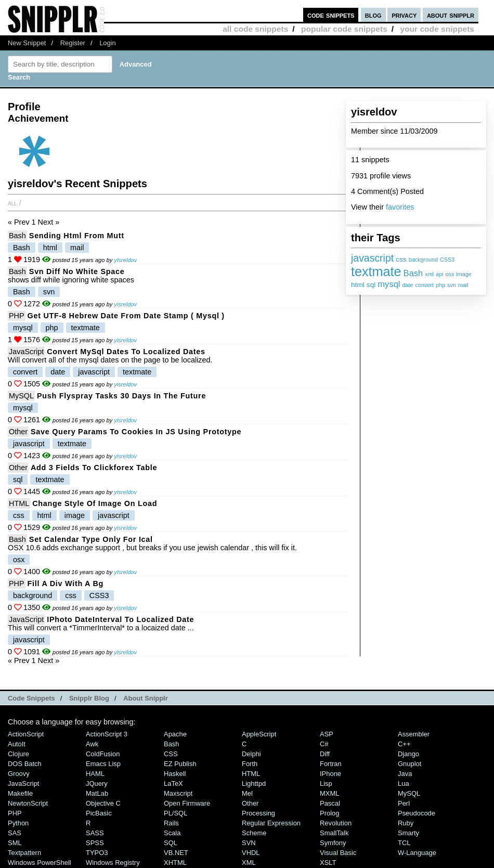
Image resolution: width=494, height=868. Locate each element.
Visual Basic (338, 853)
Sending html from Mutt (77, 236)
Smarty (408, 833)
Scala (172, 833)
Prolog (329, 813)
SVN (249, 843)
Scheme (254, 833)
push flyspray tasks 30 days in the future (121, 396)
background (423, 260)
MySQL (21, 396)
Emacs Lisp (103, 764)
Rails (171, 823)
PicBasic (99, 813)
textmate (376, 271)
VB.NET (176, 853)
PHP (17, 316)
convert (425, 285)
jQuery (97, 783)
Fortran (331, 764)
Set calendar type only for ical (91, 539)
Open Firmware (187, 803)
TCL (404, 843)
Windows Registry (113, 863)
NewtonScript (28, 803)
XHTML (175, 863)
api (439, 274)
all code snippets (255, 29)
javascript (372, 258)
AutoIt (17, 744)
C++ (404, 744)
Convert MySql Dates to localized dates (126, 352)
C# (324, 744)
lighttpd (254, 783)
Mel (247, 793)
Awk (92, 744)
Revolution (336, 823)
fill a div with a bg (66, 584)
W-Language (417, 853)
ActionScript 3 (107, 734)
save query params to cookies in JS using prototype (136, 432)
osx (450, 274)
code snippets (331, 15)
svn (452, 285)
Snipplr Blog (89, 698)
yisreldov (125, 260)
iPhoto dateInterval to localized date (120, 619)
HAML (95, 774)
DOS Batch (25, 764)
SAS (15, 833)
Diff (325, 754)
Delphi (251, 754)
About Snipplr (146, 698)
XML (249, 863)
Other (18, 432)
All (12, 203)
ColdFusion (103, 754)
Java (405, 774)
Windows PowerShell (40, 863)
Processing (258, 813)
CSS (171, 754)
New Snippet (27, 43)
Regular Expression (271, 823)
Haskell (175, 774)
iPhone (330, 774)
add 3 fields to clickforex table (94, 468)
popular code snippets (344, 29)
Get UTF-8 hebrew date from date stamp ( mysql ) (126, 316)
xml (429, 274)
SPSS (95, 843)
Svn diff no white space (77, 271)
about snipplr (451, 15)
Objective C (103, 803)
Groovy (19, 774)
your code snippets (437, 29)
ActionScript (26, 734)
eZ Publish (180, 764)
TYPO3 (97, 853)
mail (463, 285)
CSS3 (447, 260)
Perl (404, 803)
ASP (327, 734)
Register (73, 43)
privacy (404, 15)
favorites (400, 207)
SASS (95, 833)
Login (108, 43)
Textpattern (24, 853)
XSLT (328, 863)
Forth (250, 764)
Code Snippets (31, 698)
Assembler (414, 734)
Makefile (20, 793)
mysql (389, 284)
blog (373, 15)
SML (15, 843)
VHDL (251, 853)
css (401, 259)
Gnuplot (409, 764)
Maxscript (178, 793)
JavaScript (26, 352)
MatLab (97, 793)
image (464, 274)
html (358, 285)
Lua (404, 783)
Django (408, 754)
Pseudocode (417, 813)
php (440, 285)
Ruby (406, 823)
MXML (329, 793)
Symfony (333, 843)
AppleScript (259, 734)
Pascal (330, 803)
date (408, 285)
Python (18, 823)
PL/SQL (175, 813)
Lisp (326, 783)
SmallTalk (334, 833)
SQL (171, 843)
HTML (19, 503)
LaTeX (173, 783)
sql (371, 285)
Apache (175, 734)
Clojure (18, 754)
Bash (413, 273)
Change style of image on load (95, 503)
